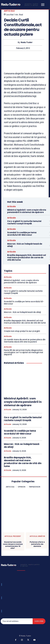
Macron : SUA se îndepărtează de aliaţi (25, 245)
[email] (17, 621)
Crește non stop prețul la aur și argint (22, 331)
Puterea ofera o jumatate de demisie (37, 544)
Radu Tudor (27, 42)
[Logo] (20, 4)
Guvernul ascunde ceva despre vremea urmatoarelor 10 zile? (13, 545)
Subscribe (39, 621)
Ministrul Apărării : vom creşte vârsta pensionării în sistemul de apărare (27, 211)
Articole (9, 11)
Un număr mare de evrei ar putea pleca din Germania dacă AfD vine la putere (25, 341)
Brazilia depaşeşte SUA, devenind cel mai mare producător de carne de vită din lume (27, 257)
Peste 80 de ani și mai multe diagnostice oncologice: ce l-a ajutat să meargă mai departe (23, 352)
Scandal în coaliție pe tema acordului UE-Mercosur (22, 234)
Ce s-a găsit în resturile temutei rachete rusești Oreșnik (24, 222)
